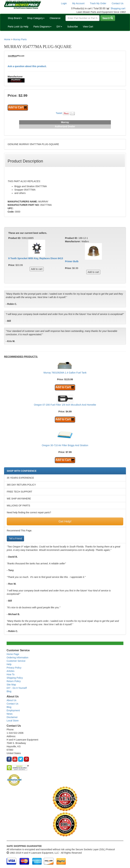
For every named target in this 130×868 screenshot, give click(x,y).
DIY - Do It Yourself (17, 688)
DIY (59, 27)
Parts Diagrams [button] (42, 27)
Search (108, 18)
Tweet (59, 113)
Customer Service (16, 661)
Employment (13, 710)
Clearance (55, 18)
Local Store (13, 721)
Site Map (11, 685)
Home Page (13, 654)
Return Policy (14, 681)
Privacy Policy (14, 668)
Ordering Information (17, 658)
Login (64, 3)
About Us (12, 700)
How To (10, 674)
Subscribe (72, 27)
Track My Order (98, 3)
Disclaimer (12, 717)
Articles (10, 671)
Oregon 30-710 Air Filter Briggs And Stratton (65, 445)
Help (9, 664)
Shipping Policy (15, 678)
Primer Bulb (72, 261)
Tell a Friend (15, 538)
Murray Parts (20, 39)
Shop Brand (15, 18)
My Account (78, 3)
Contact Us (118, 3)
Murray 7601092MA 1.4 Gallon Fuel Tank (65, 373)
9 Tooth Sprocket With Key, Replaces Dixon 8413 (36, 258)
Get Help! (65, 521)
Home (7, 39)
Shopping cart (118, 8)
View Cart (88, 27)
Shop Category (36, 18)
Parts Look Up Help (18, 27)
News (10, 714)
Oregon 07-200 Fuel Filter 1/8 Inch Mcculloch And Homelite (65, 405)
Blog (9, 691)
